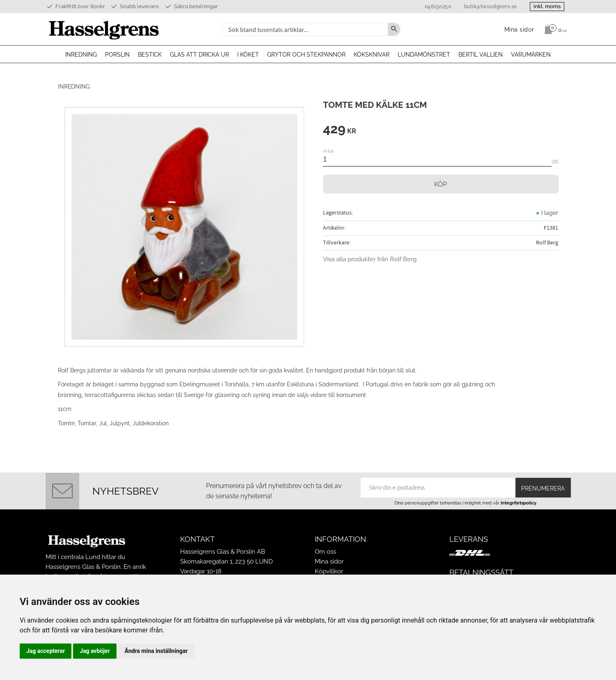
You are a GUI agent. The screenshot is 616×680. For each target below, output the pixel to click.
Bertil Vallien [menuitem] (481, 55)
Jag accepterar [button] (46, 651)
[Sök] (394, 29)
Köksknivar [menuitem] (372, 55)
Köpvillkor (329, 571)
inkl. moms (547, 6)
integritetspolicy (519, 503)
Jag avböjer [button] (95, 651)
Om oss (325, 552)
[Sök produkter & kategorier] (304, 29)
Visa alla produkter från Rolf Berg (370, 259)
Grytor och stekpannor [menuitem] (306, 55)
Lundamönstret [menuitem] (424, 55)
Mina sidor (329, 561)
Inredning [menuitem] (81, 55)
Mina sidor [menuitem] (519, 29)
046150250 (438, 7)
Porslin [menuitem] (117, 55)
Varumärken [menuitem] (531, 55)
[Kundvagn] (553, 29)
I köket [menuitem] (248, 55)
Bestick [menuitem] (150, 55)
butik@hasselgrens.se (491, 7)
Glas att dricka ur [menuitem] (199, 55)
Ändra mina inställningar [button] (156, 651)
